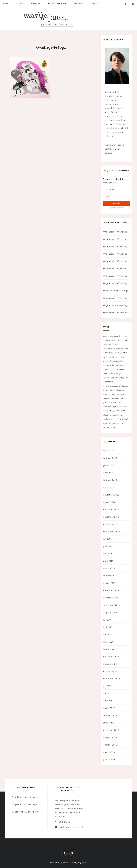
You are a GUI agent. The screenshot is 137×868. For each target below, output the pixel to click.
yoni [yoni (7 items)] (113, 427)
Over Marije (81, 4)
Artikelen (37, 4)
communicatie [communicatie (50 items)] (109, 349)
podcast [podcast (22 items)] (107, 394)
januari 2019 (109, 583)
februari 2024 (110, 480)
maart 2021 (109, 487)
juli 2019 (107, 539)
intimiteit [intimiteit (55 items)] (107, 365)
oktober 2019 (110, 524)
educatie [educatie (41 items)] (117, 353)
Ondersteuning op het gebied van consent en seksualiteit (117, 291)
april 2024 (108, 473)
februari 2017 (110, 715)
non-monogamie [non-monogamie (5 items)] (121, 378)
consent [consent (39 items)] (119, 349)
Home (6, 4)
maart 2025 (109, 451)
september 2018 (112, 605)
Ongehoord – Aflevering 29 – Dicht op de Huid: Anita (117, 313)
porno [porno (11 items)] (113, 394)
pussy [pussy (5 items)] (119, 394)
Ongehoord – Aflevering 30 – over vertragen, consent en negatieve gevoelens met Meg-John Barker (117, 305)
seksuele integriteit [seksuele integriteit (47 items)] (111, 407)
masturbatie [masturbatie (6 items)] (108, 378)
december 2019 (111, 509)
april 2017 (108, 701)
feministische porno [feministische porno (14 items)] (111, 357)
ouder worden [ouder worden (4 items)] (109, 390)
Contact (98, 4)
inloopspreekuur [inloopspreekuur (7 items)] (117, 361)
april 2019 (108, 561)
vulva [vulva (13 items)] (114, 423)
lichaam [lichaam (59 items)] (119, 365)
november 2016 (111, 737)
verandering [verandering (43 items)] (117, 415)
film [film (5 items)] (122, 357)
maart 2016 (109, 752)
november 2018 (111, 598)
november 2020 (111, 495)
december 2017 (111, 656)
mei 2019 (108, 554)
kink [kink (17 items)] (114, 365)
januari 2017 (109, 723)
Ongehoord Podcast (59, 4)
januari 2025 (109, 465)
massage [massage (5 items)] (117, 373)
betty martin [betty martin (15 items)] (122, 340)
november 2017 (111, 664)
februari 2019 (110, 576)
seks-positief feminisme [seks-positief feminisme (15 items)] (113, 398)
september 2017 (112, 679)
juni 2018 (108, 627)
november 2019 (111, 517)
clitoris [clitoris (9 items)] (114, 344)
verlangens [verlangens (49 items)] (108, 419)
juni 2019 (108, 546)
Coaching (20, 4)
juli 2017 (107, 686)
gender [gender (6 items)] (106, 361)
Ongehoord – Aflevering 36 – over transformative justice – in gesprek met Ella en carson (117, 276)
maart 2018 (109, 642)
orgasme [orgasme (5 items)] (124, 386)
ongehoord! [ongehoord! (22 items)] (108, 382)
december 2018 (111, 590)
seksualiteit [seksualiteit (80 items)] (118, 402)
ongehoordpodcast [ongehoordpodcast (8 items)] (111, 386)
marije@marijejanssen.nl (71, 827)
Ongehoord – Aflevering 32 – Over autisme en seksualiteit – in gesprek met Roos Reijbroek (117, 283)
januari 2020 (109, 502)
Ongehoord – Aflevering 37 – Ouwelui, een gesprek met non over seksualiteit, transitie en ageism (117, 268)
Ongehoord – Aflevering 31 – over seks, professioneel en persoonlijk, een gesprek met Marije (117, 298)
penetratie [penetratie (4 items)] (120, 390)
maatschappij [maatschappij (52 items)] (109, 369)
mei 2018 (108, 634)
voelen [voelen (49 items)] (116, 419)
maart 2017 (109, 708)
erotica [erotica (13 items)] (124, 353)
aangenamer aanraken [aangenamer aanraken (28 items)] (113, 336)
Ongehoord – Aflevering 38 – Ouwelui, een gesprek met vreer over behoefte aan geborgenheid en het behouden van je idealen (117, 261)
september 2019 (112, 531)
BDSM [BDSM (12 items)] (114, 340)
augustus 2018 (110, 612)
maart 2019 (109, 568)
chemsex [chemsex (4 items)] (107, 344)
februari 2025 (110, 458)
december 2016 (111, 730)
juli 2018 (107, 620)
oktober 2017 (110, 671)
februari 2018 (110, 649)
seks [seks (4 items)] (125, 394)
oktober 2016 (110, 745)
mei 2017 (108, 693)
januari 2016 (109, 759)
